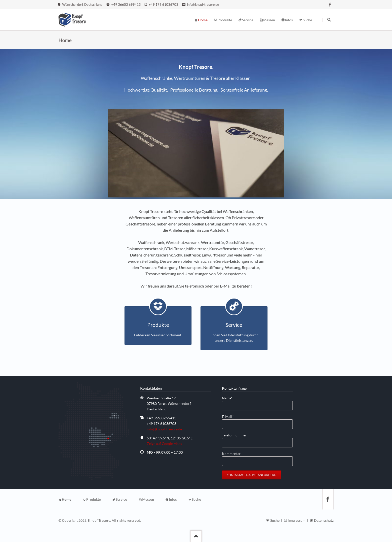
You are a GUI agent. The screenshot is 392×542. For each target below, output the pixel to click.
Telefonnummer (234, 435)
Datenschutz (324, 520)
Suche (196, 499)
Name (230, 398)
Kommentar (231, 454)
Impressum (297, 520)
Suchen (329, 20)
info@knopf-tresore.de (164, 429)
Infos (173, 499)
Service (121, 499)
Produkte (93, 499)
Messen (148, 499)
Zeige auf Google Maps (164, 444)
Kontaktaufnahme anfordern (251, 475)
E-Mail (230, 416)
